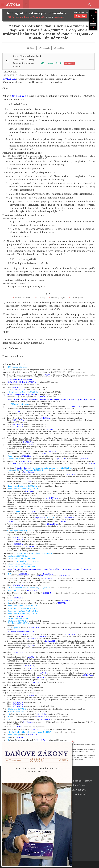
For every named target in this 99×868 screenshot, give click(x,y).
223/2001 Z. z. (26, 461)
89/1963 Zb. (40, 678)
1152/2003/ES (50, 641)
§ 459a (9, 574)
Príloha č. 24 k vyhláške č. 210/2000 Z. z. (21, 382)
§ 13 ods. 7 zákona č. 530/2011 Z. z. (19, 564)
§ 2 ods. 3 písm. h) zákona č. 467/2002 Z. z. (22, 611)
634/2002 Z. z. (40, 517)
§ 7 (15, 561)
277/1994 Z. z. (45, 453)
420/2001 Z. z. (65, 521)
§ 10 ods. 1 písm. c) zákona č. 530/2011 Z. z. (22, 567)
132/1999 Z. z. (88, 675)
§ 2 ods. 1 (10, 600)
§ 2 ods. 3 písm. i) (13, 590)
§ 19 (8, 616)
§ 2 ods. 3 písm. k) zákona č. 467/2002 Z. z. (22, 606)
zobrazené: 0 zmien (52, 63)
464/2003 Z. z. (48, 574)
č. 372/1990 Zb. (36, 729)
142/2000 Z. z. (69, 517)
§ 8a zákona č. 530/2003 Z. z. (18, 623)
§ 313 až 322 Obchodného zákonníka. (20, 632)
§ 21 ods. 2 (51, 517)
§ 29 (8, 737)
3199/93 (30, 445)
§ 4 (8, 603)
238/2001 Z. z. (24, 574)
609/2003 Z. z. (65, 576)
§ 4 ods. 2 (18, 511)
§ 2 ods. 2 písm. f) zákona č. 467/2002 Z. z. (22, 486)
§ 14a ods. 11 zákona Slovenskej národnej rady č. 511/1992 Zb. (29, 732)
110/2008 (50, 429)
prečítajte (59, 17)
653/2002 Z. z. (74, 407)
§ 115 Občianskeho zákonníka (18, 404)
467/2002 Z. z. (9, 79)
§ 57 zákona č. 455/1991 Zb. (17, 711)
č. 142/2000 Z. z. (18, 387)
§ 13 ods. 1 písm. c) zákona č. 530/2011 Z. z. (22, 559)
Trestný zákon (28, 472)
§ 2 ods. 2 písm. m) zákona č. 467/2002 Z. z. (22, 489)
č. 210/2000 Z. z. (19, 389)
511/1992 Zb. (42, 576)
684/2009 (30, 646)
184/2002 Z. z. (18, 463)
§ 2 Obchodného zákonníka (17, 367)
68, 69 (16, 470)
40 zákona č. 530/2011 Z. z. (30, 561)
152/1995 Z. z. (45, 418)
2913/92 (47, 375)
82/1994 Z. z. (48, 593)
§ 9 (8, 740)
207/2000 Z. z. (12, 521)
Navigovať (69, 63)
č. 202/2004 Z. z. (52, 498)
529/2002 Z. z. (35, 511)
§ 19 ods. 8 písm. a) (14, 459)
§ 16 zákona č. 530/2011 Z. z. (17, 556)
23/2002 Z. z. (83, 459)
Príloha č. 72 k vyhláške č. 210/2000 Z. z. (21, 395)
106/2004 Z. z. (18, 706)
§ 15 (8, 714)
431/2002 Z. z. (18, 544)
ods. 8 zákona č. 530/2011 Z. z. (41, 553)
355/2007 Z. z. (19, 420)
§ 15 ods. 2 (10, 719)
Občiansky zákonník (22, 468)
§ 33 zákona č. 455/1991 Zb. (17, 709)
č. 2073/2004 (28, 722)
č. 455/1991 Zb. (17, 727)
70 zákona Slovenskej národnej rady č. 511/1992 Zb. (31, 588)
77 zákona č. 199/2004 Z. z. (34, 470)
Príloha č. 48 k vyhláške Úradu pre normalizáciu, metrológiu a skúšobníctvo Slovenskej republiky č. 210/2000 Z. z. (50, 569)
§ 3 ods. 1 (11, 407)
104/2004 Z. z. (18, 585)
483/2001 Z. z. (34, 628)
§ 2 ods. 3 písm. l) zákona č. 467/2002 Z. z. (22, 614)
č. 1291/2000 (30, 547)
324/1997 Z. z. (70, 475)
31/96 (29, 481)
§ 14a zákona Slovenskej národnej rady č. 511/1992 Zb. (50, 468)
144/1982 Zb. (43, 673)
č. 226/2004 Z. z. (51, 578)
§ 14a (9, 588)
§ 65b (9, 576)
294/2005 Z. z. (42, 397)
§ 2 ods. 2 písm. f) (13, 628)
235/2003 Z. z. (29, 666)
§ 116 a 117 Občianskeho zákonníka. (20, 379)
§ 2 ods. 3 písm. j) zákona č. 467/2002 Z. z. (22, 608)
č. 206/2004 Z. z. (51, 524)
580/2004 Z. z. (18, 539)
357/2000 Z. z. (28, 442)
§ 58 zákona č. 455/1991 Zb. (17, 621)
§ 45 (8, 717)
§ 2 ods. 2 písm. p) (13, 735)
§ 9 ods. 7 (10, 456)
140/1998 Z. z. (19, 411)
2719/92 (31, 657)
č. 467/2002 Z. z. (18, 598)
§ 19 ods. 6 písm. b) (21, 553)
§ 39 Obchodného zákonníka (17, 618)
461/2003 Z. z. (18, 537)
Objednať (80, 16)
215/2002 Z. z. (19, 652)
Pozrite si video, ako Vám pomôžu (27, 17)
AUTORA (14, 4)
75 (21, 470)
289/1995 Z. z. (41, 636)
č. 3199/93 (29, 491)
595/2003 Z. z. (70, 634)
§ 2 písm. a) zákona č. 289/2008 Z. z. (21, 531)
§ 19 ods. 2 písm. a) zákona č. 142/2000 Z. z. (22, 392)
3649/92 (31, 696)
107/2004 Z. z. (18, 702)
